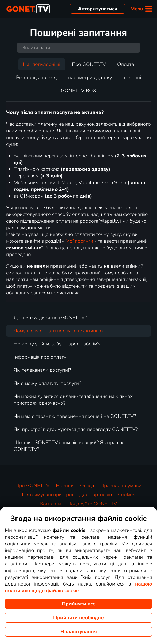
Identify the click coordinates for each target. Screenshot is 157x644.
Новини (65, 486)
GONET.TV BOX (78, 91)
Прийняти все (79, 604)
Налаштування (79, 632)
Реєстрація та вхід (36, 78)
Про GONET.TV (89, 64)
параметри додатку (90, 78)
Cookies (127, 495)
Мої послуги (79, 241)
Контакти (50, 504)
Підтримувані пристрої (47, 495)
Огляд (87, 486)
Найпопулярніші (42, 64)
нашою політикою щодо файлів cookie (78, 587)
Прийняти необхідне (78, 618)
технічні (132, 78)
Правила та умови (121, 486)
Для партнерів (95, 495)
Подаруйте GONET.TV (92, 504)
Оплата (126, 64)
